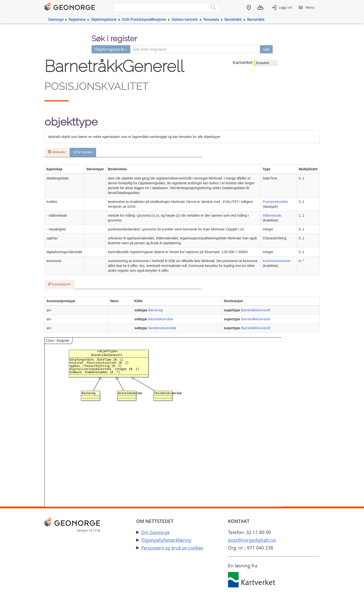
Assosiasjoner (60, 285)
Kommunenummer (277, 261)
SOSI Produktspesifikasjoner (144, 20)
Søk (266, 49)
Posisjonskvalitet (275, 202)
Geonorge (56, 20)
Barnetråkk (233, 20)
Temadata (211, 20)
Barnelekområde (161, 320)
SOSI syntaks (83, 153)
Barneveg (155, 311)
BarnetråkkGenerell (256, 311)
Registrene (77, 20)
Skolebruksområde (162, 329)
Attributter (57, 153)
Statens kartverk (185, 20)
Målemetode (272, 216)
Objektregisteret (104, 20)
